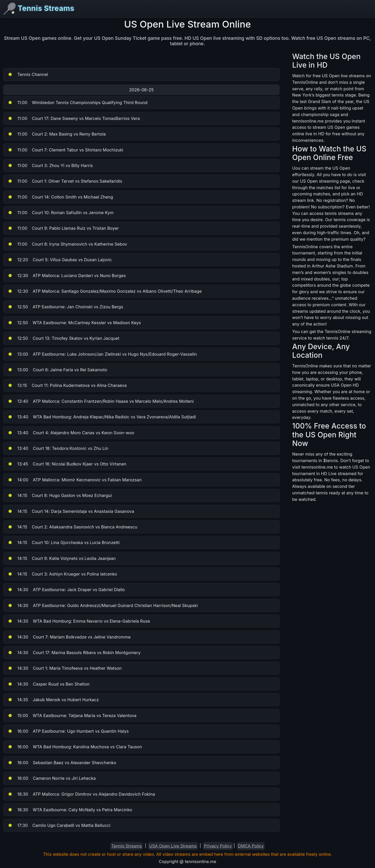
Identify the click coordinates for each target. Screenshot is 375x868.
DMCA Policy (251, 846)
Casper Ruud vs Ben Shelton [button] (49, 684)
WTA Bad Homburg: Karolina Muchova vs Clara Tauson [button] (75, 747)
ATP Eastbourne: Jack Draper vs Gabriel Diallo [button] (66, 590)
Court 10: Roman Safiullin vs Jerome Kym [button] (61, 213)
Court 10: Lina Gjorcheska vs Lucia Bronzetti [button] (64, 542)
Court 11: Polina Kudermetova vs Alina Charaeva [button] (67, 385)
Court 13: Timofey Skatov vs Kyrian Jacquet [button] (63, 338)
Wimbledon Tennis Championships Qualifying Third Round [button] (77, 103)
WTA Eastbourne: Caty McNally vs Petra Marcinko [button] (70, 810)
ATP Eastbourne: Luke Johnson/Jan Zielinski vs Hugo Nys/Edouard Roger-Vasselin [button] (102, 354)
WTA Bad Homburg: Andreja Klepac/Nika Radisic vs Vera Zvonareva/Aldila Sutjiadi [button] (102, 417)
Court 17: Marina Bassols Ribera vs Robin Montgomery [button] (74, 653)
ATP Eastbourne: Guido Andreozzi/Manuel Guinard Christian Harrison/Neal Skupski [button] (103, 605)
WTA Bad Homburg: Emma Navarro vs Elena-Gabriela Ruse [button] (79, 621)
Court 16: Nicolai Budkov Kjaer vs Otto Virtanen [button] (67, 464)
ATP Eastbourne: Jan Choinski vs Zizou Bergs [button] (65, 307)
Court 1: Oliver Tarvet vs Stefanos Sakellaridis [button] (65, 181)
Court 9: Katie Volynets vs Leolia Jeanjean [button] (62, 558)
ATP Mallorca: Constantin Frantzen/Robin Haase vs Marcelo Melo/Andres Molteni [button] (101, 401)
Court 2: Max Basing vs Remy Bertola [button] (57, 134)
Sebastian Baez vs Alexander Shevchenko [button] (62, 763)
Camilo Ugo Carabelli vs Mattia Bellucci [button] (59, 825)
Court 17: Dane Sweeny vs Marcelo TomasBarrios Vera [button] (74, 118)
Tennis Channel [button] (28, 74)
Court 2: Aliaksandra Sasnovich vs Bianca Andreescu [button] (72, 527)
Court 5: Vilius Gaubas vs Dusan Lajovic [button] (60, 260)
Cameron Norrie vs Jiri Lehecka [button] (52, 778)
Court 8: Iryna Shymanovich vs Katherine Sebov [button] (67, 244)
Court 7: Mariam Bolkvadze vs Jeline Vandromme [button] (69, 637)
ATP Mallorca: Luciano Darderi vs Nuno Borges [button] (67, 276)
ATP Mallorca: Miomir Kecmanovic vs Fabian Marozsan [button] (75, 480)
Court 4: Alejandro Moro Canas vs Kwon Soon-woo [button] (71, 433)
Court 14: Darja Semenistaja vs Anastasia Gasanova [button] (71, 511)
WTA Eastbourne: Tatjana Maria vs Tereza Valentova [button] (72, 716)
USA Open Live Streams (173, 846)
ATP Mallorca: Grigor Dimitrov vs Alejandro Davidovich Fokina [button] (81, 794)
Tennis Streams (39, 9)
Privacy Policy (218, 846)
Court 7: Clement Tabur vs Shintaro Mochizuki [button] (65, 150)
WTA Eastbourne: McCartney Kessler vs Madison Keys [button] (74, 323)
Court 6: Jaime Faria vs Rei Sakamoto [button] (57, 370)
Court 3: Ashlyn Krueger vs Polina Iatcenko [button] (62, 574)
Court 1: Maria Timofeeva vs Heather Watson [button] (65, 668)
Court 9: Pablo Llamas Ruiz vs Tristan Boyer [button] (63, 228)
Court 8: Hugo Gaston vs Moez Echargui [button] (60, 495)
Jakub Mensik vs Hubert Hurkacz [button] (53, 700)
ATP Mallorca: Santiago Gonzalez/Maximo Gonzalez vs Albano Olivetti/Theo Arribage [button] (105, 291)
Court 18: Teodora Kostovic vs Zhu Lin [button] (58, 448)
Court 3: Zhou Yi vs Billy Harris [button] (50, 165)
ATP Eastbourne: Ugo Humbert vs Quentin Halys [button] (68, 731)
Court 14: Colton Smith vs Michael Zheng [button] (60, 197)
